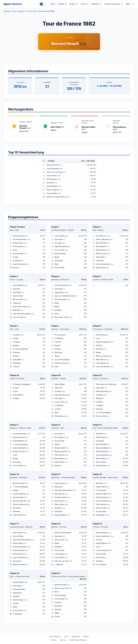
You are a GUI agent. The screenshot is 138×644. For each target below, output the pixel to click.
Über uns (63, 640)
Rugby (72, 4)
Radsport (95, 4)
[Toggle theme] (43, 4)
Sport (13, 4)
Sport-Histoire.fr (55, 636)
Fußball (61, 4)
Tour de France (32, 11)
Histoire (86, 636)
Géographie (76, 636)
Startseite (7, 11)
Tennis (83, 4)
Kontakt (54, 640)
